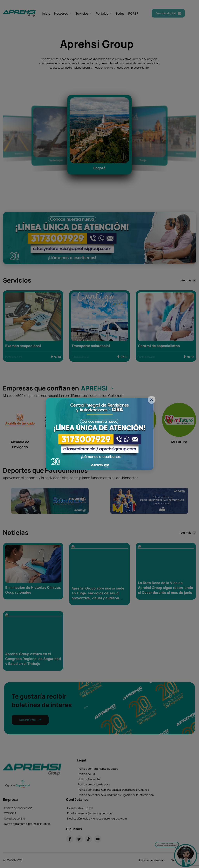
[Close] (152, 400)
